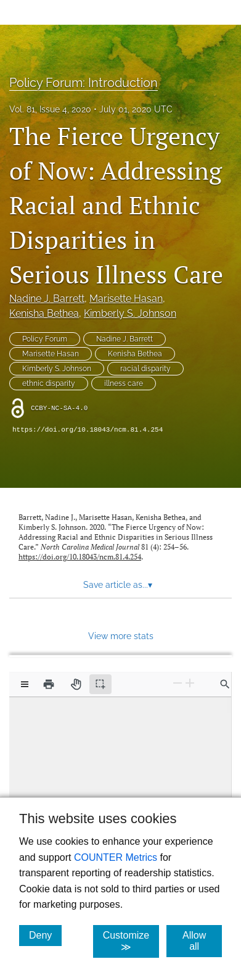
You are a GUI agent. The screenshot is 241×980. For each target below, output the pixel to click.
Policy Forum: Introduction (84, 83)
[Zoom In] (190, 683)
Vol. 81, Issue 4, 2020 (50, 109)
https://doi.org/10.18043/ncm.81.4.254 (88, 430)
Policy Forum (45, 339)
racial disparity (145, 369)
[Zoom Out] (178, 683)
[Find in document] (225, 684)
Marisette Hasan (126, 299)
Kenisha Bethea (44, 313)
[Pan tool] (76, 684)
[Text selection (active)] (100, 684)
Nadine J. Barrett (47, 299)
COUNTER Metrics (116, 857)
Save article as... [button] (118, 585)
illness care (124, 383)
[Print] (49, 684)
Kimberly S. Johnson (130, 313)
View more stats (121, 636)
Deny (45, 935)
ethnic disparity (49, 383)
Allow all (202, 941)
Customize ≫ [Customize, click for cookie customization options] (131, 941)
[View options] (25, 684)
